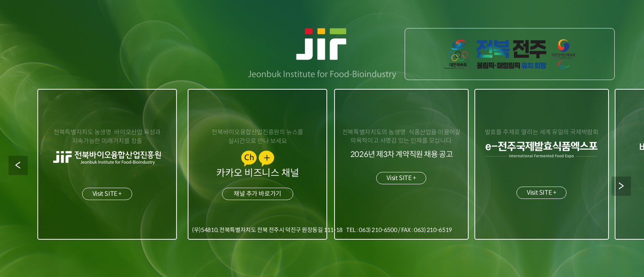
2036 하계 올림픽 (510, 54)
